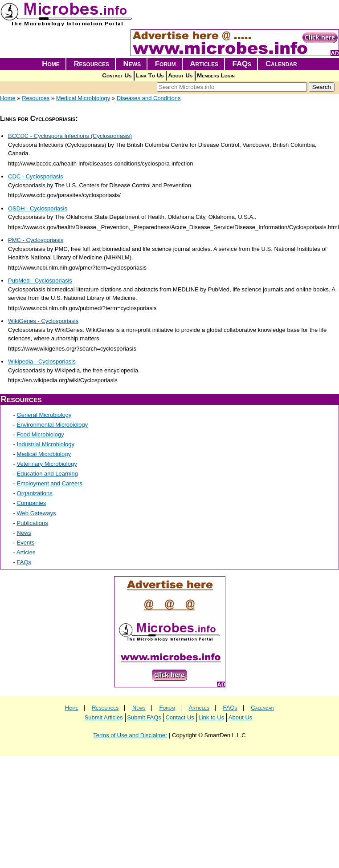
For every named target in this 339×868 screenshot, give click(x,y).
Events (26, 543)
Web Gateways (37, 513)
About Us (180, 75)
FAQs (242, 64)
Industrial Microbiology (46, 444)
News (132, 64)
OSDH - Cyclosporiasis (38, 208)
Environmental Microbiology (53, 425)
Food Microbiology (41, 434)
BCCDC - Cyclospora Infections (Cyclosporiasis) (70, 136)
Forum (165, 64)
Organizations (35, 493)
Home (51, 64)
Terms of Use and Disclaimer (130, 735)
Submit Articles (104, 717)
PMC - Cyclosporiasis (36, 240)
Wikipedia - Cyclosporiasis (42, 361)
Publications (33, 523)
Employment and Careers (50, 483)
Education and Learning (47, 474)
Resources (91, 64)
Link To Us (150, 75)
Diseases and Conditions (149, 98)
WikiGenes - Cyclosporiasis (43, 321)
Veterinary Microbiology (47, 464)
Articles (204, 64)
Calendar (281, 64)
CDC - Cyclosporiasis (36, 176)
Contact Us (117, 75)
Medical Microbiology (83, 98)
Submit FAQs (144, 717)
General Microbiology (44, 415)
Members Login (216, 75)
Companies (32, 503)
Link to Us (211, 717)
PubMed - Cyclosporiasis (40, 281)
